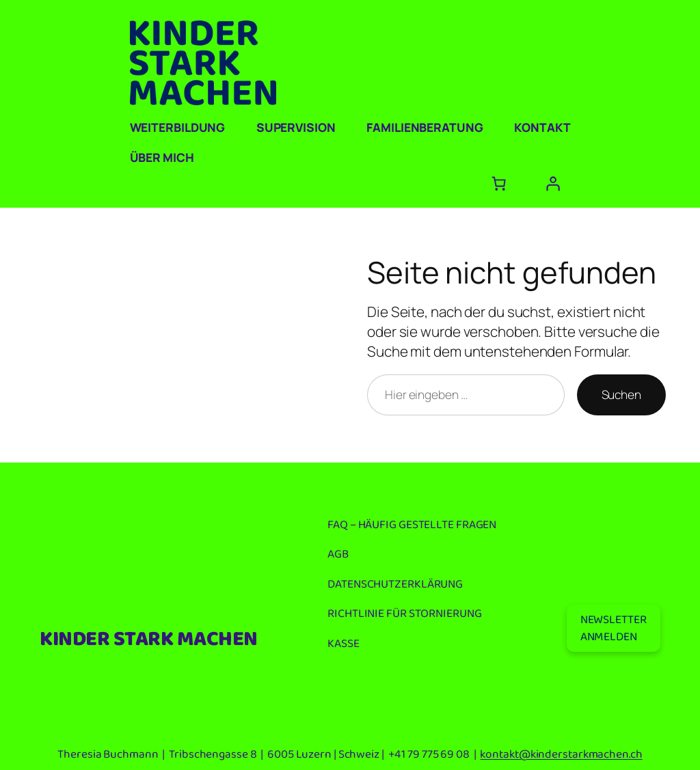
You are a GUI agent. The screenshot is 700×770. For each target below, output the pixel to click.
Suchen (621, 394)
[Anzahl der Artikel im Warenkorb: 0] (499, 183)
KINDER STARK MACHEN (149, 640)
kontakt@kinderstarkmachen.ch (561, 754)
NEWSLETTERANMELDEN (614, 628)
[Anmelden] (553, 183)
